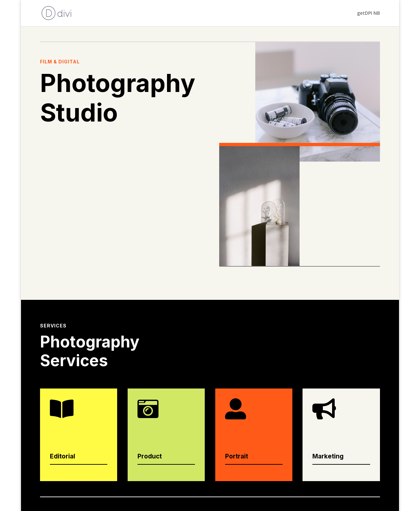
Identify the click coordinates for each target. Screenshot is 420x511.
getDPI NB (368, 13)
